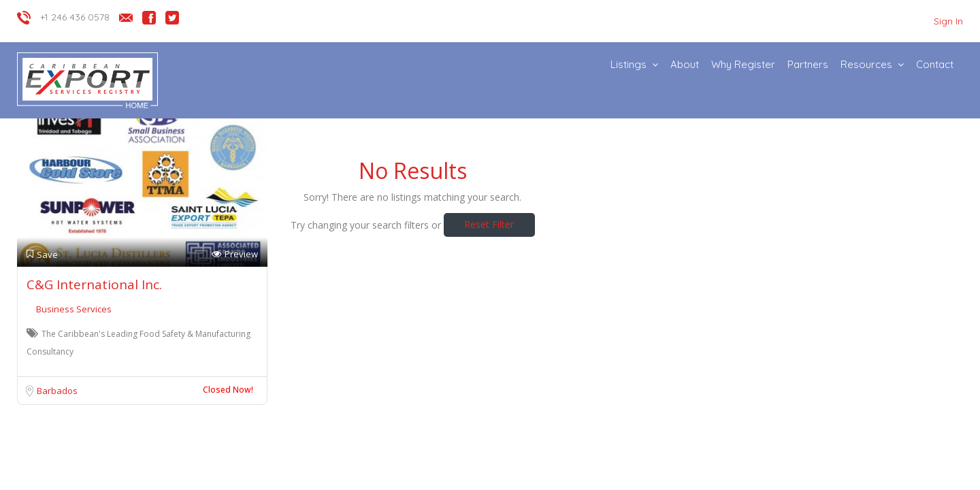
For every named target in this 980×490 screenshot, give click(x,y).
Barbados (57, 391)
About (685, 64)
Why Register (743, 64)
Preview (235, 254)
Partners (808, 64)
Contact (935, 64)
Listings (628, 64)
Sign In (948, 21)
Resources (866, 64)
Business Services (74, 309)
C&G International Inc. (94, 284)
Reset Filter (489, 224)
